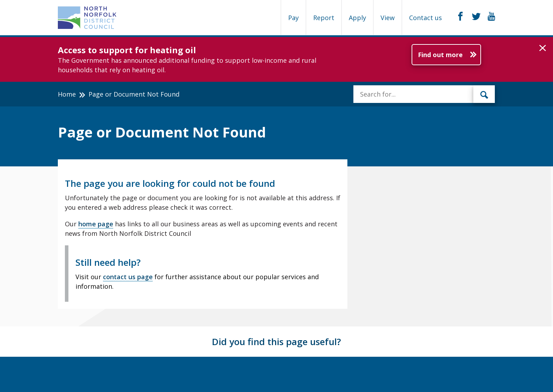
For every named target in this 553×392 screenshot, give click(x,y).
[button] (543, 48)
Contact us (426, 18)
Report (324, 18)
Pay (293, 18)
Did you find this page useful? (276, 342)
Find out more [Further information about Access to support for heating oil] (440, 55)
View (388, 18)
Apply (357, 18)
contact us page (128, 277)
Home (67, 94)
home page (96, 224)
